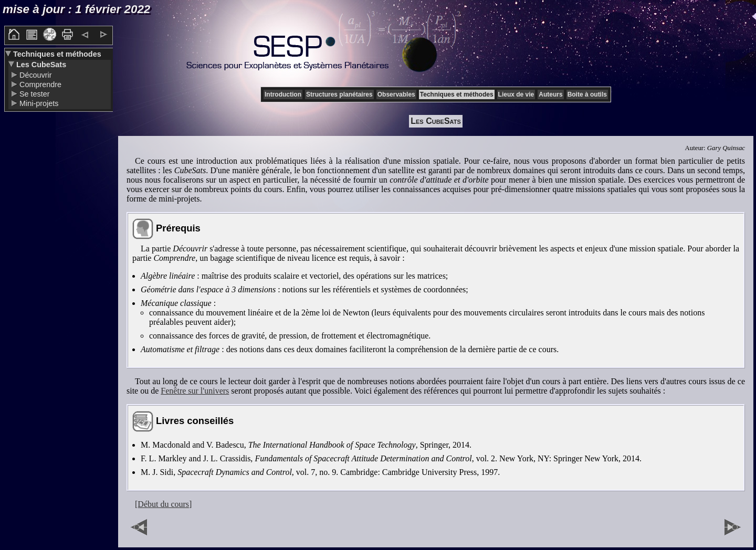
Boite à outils (587, 94)
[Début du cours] (163, 504)
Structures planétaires (339, 94)
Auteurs (550, 94)
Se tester (34, 94)
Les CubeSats (40, 65)
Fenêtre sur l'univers (195, 391)
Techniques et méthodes (56, 54)
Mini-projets (38, 103)
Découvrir (35, 75)
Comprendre (39, 84)
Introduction (283, 94)
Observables (396, 94)
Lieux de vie (516, 94)
